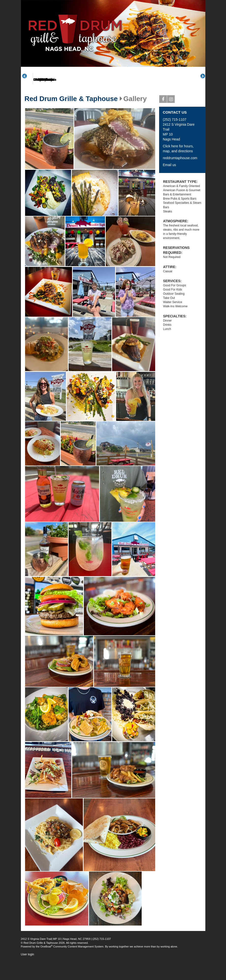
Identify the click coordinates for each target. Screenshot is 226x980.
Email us (169, 183)
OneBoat (46, 965)
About (43, 98)
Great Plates (101, 98)
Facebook (163, 119)
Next (205, 85)
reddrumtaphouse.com (180, 176)
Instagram (171, 119)
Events (189, 98)
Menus (72, 98)
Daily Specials (160, 98)
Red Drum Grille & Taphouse (71, 117)
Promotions (131, 98)
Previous (27, 85)
